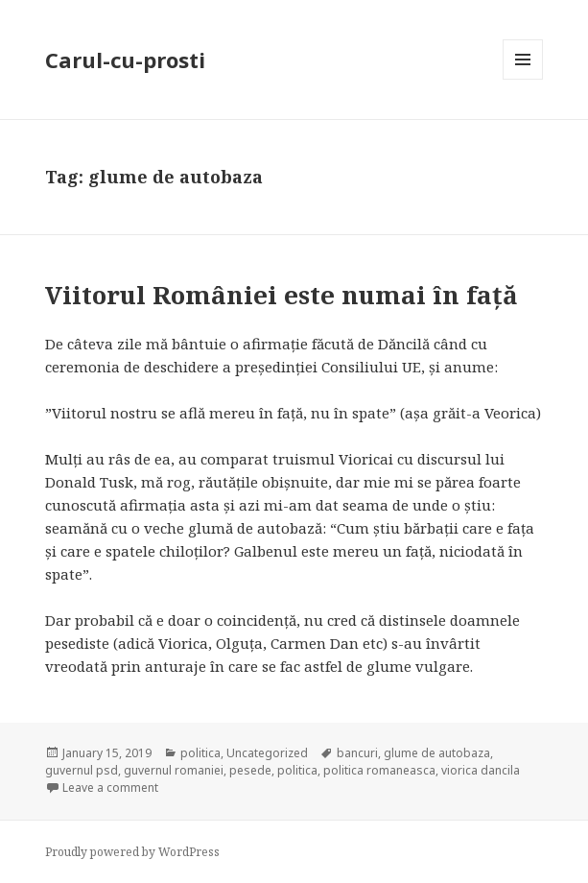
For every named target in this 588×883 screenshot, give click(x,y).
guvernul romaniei (174, 770)
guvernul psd (82, 770)
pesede (250, 770)
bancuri (357, 753)
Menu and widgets (523, 79)
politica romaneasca (379, 770)
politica (200, 753)
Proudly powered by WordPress (132, 852)
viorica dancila (481, 770)
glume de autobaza (437, 753)
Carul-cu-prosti (125, 60)
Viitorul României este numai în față (282, 295)
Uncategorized (267, 753)
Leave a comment (110, 788)
